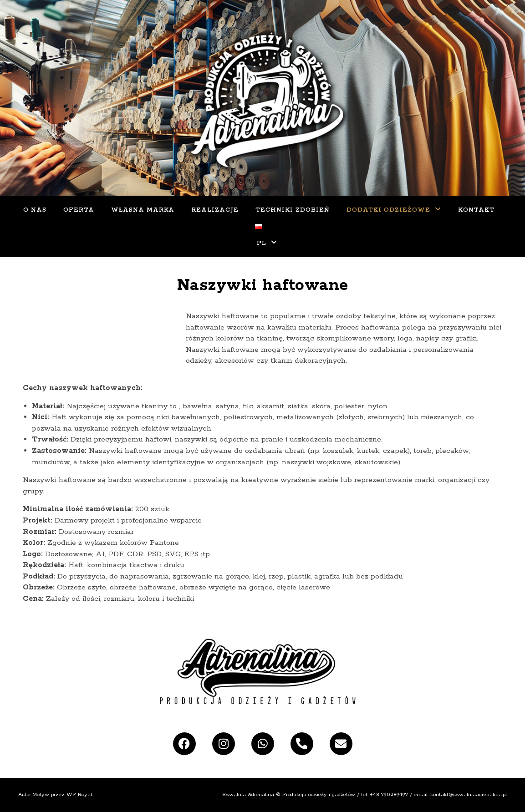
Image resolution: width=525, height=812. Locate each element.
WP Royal (79, 794)
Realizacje (215, 210)
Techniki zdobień (293, 210)
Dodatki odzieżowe (388, 210)
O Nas (35, 210)
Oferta (79, 210)
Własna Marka (143, 210)
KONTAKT (476, 210)
